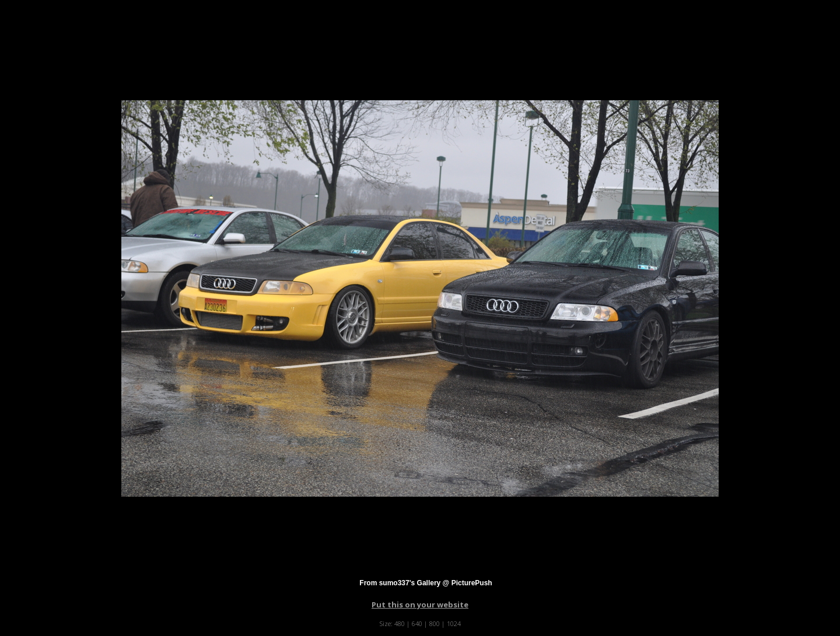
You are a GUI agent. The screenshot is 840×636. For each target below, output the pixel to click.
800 (435, 623)
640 (417, 623)
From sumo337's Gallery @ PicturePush (426, 583)
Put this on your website (420, 605)
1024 (454, 623)
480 (400, 623)
